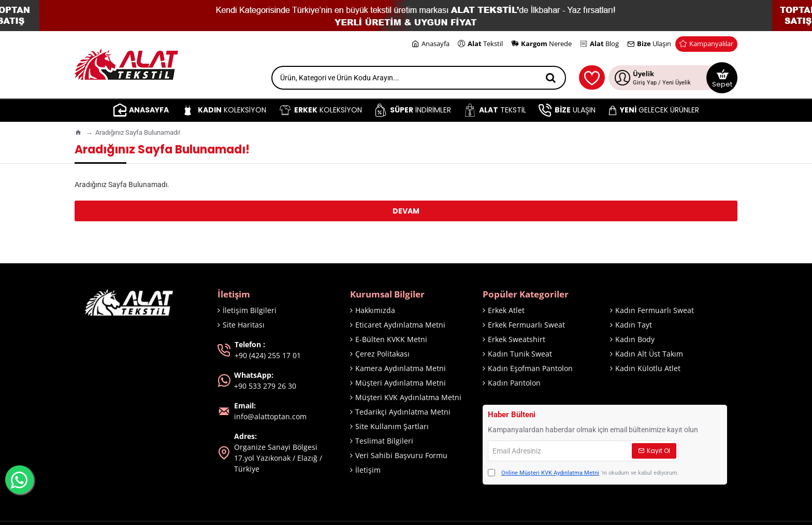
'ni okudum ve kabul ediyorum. (583, 473)
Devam (406, 211)
